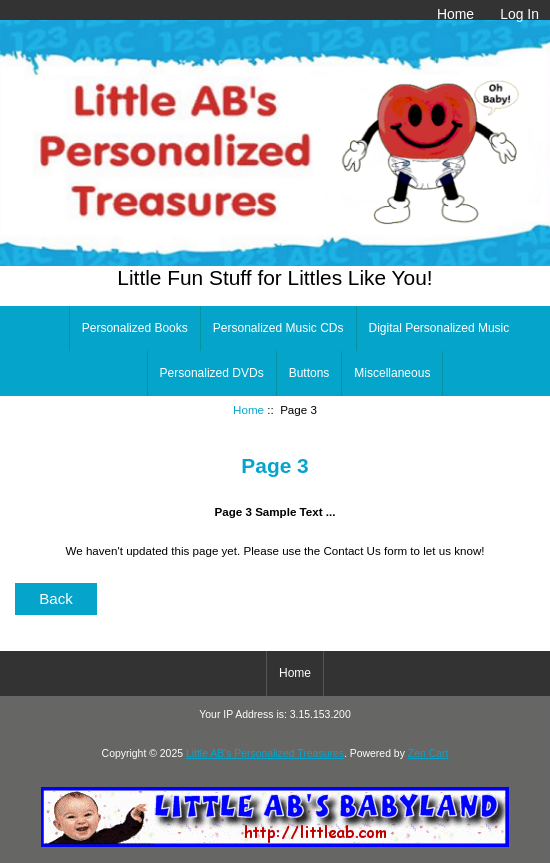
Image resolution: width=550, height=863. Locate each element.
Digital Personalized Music (439, 328)
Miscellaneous (392, 373)
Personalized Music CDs (278, 328)
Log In (519, 14)
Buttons (309, 373)
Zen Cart (428, 753)
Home (455, 14)
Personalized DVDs (212, 373)
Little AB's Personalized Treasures (265, 753)
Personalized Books (135, 328)
